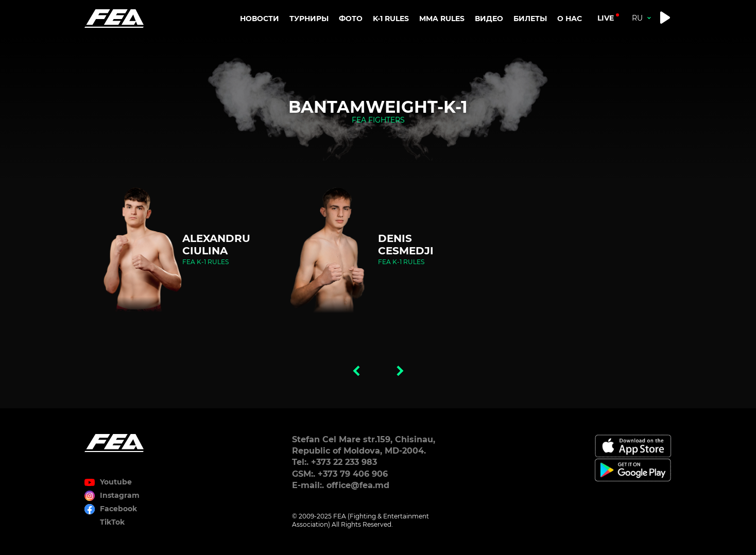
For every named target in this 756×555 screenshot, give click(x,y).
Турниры (309, 19)
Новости (260, 19)
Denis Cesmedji (406, 245)
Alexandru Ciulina (216, 245)
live (606, 18)
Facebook (118, 509)
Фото (351, 19)
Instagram (120, 495)
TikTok (112, 522)
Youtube (116, 482)
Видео (489, 19)
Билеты (530, 19)
